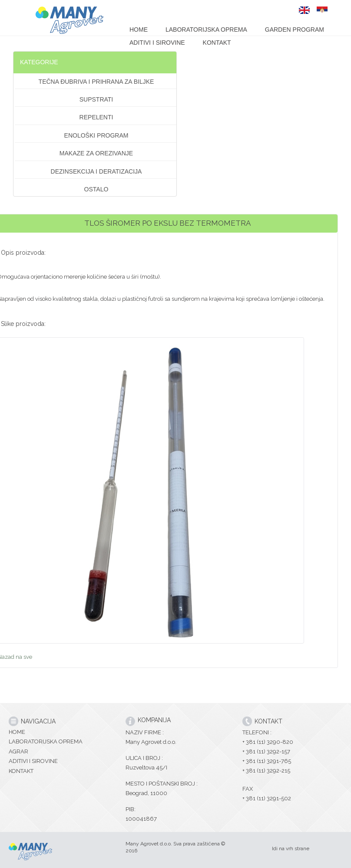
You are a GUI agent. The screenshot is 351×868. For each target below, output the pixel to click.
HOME (139, 30)
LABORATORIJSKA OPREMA (206, 30)
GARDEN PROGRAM (295, 30)
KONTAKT (217, 43)
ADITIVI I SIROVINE (157, 43)
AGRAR (18, 751)
